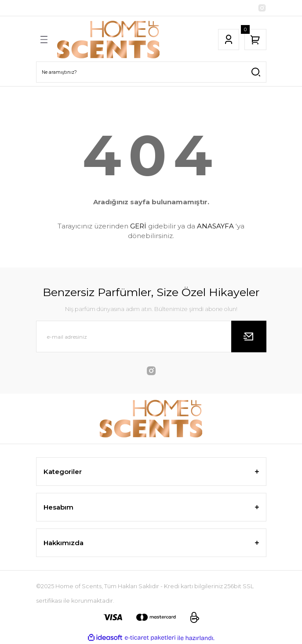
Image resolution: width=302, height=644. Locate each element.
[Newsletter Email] (151, 336)
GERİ (138, 226)
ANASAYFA (215, 226)
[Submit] (249, 336)
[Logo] (109, 40)
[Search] (151, 72)
